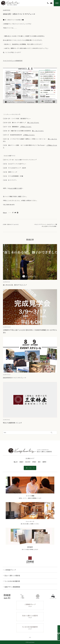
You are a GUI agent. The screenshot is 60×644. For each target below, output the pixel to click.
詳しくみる (30, 468)
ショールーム (59, 629)
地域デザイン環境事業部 (12, 587)
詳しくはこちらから (33, 123)
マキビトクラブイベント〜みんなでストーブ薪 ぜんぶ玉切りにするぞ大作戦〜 (46, 225)
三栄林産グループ (10, 570)
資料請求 (59, 637)
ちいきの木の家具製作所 (12, 581)
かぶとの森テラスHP (16, 188)
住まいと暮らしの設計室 (12, 575)
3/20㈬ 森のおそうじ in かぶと (11, 224)
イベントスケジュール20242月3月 (13, 61)
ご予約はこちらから (26, 127)
